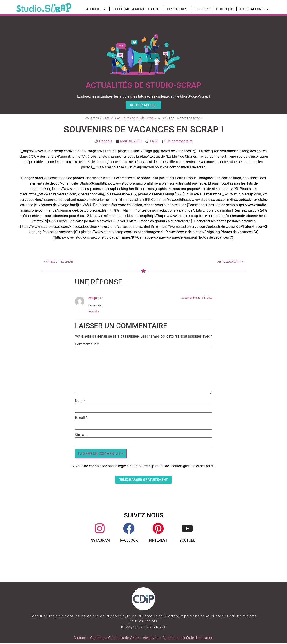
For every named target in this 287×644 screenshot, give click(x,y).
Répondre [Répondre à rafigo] (94, 312)
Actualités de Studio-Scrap (135, 119)
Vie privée (150, 639)
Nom (80, 401)
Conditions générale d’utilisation (188, 639)
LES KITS (202, 9)
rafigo (93, 299)
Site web (82, 436)
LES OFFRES (177, 9)
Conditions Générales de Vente (114, 639)
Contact (80, 639)
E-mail (81, 418)
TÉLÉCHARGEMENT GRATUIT (137, 9)
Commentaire (87, 345)
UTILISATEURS (255, 9)
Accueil (109, 119)
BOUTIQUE (225, 9)
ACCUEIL (96, 9)
